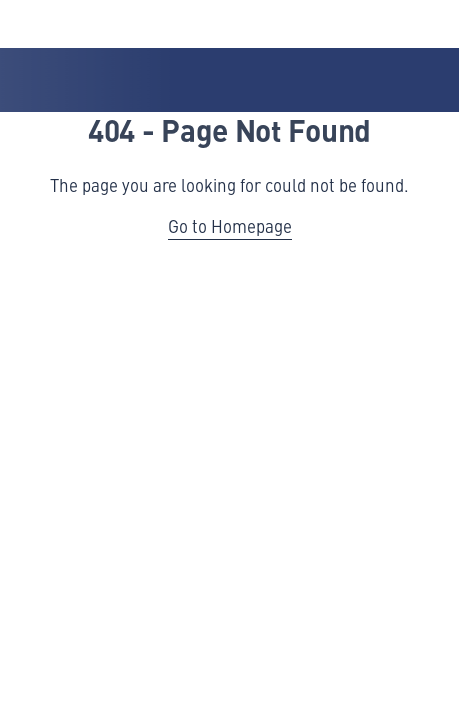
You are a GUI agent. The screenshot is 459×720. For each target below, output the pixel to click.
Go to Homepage (230, 226)
